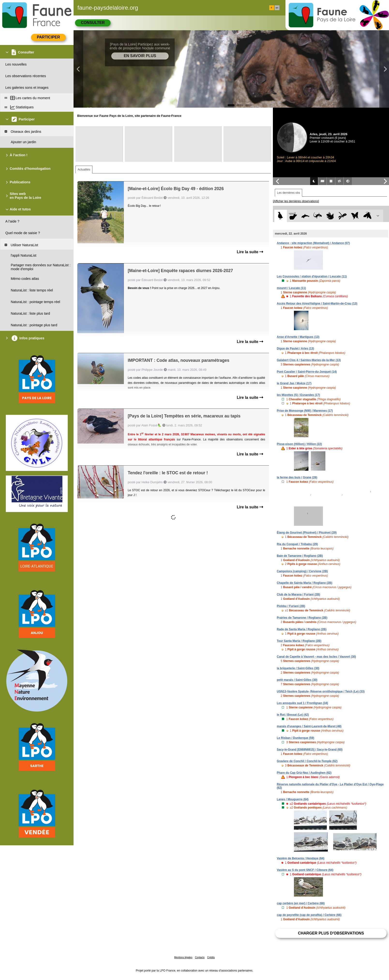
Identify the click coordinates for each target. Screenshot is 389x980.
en (277, 8)
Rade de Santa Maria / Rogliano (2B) (302, 629)
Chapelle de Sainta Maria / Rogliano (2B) (304, 583)
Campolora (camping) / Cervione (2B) (302, 571)
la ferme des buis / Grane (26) (297, 477)
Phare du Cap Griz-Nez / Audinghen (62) (304, 773)
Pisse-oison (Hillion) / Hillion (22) (299, 444)
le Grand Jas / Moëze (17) (294, 383)
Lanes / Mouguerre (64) (293, 799)
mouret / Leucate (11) (291, 288)
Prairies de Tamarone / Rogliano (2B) (302, 618)
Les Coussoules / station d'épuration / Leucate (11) (312, 276)
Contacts (200, 957)
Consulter (93, 23)
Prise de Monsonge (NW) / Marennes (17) (305, 411)
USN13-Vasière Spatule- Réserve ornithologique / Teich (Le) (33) (321, 691)
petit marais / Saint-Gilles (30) (297, 680)
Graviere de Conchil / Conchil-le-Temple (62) (307, 761)
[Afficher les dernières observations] (296, 201)
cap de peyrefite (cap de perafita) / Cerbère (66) (309, 915)
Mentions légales (183, 957)
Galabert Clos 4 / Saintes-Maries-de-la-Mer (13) (309, 360)
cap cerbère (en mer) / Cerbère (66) (301, 903)
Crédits (211, 957)
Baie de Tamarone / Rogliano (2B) (300, 556)
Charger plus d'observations (331, 933)
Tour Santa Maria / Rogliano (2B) (299, 641)
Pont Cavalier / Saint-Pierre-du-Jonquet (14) (307, 372)
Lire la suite (250, 252)
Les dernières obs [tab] (288, 193)
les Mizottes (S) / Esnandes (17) (298, 395)
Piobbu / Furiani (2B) (291, 606)
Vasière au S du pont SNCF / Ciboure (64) (305, 870)
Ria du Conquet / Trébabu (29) (297, 544)
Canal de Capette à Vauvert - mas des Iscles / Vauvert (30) (316, 657)
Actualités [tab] (84, 170)
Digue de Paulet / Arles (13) (295, 349)
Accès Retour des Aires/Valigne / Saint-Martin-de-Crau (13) (317, 304)
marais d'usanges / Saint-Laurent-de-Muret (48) (309, 726)
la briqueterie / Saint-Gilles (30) (298, 668)
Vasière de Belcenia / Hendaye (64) (301, 858)
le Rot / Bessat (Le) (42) (293, 715)
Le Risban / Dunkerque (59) (295, 738)
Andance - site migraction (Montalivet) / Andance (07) (313, 243)
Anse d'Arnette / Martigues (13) (298, 337)
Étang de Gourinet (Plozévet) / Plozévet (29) (307, 533)
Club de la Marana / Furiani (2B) (298, 594)
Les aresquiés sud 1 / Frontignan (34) (302, 703)
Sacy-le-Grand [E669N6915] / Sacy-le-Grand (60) (310, 750)
